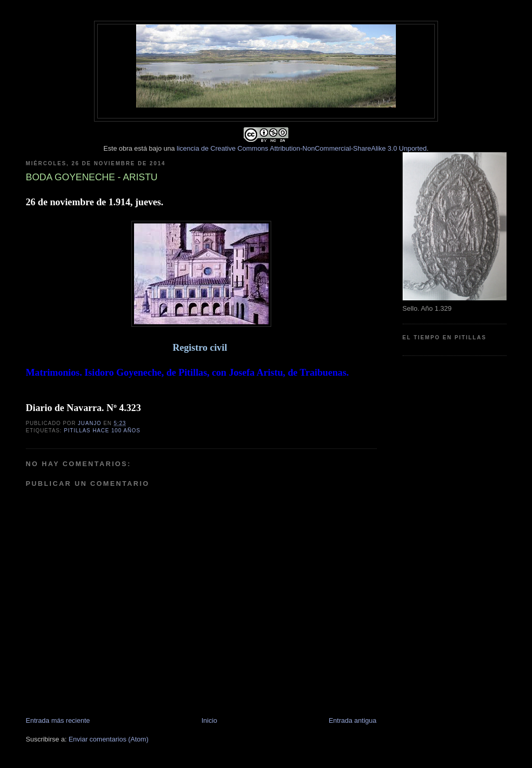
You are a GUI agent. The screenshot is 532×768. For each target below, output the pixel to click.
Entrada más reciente (58, 720)
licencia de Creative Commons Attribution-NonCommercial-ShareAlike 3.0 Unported (302, 148)
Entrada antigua (353, 720)
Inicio (209, 720)
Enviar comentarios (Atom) (109, 739)
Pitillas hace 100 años (102, 431)
